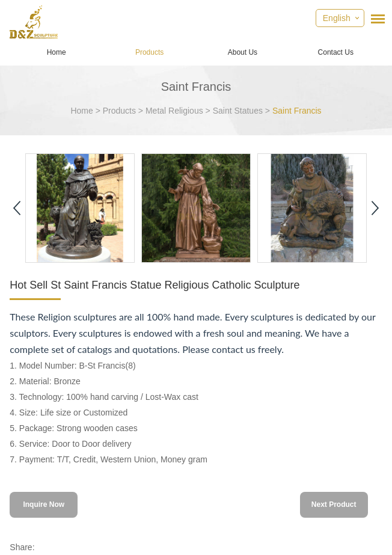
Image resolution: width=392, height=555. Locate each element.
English (337, 18)
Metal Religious (174, 111)
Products (149, 52)
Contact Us (336, 52)
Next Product (334, 504)
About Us (243, 52)
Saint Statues (238, 111)
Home (57, 52)
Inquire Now (44, 504)
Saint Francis (297, 111)
